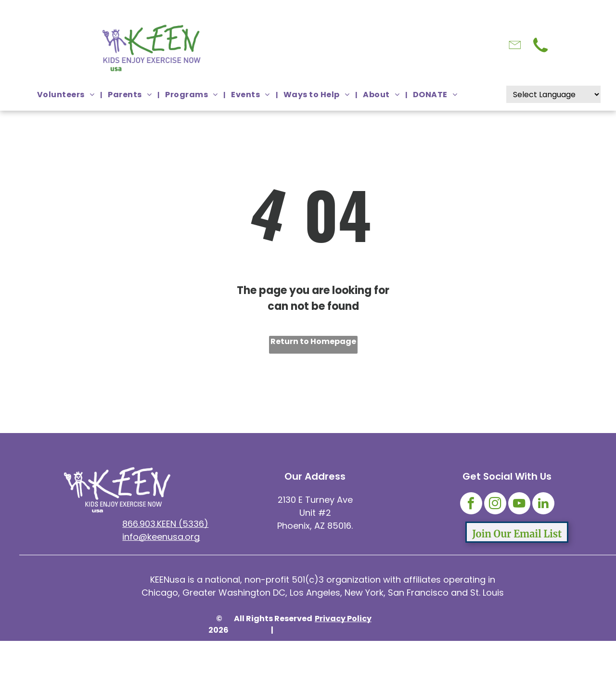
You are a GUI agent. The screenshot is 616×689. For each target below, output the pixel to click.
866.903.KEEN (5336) (165, 524)
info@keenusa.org (161, 537)
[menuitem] (67, 95)
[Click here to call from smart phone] (540, 54)
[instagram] (495, 504)
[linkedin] (543, 504)
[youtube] (519, 504)
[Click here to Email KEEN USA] (515, 57)
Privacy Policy (343, 619)
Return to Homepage (313, 341)
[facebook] (471, 504)
